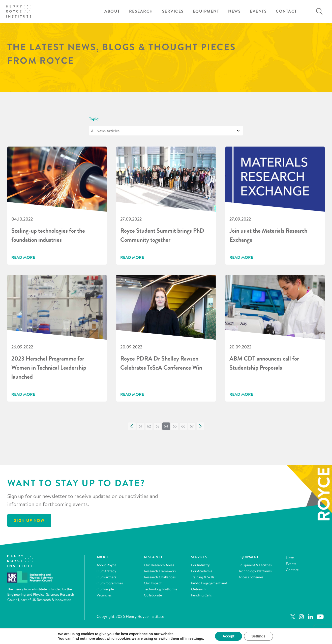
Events (258, 11)
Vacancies (104, 595)
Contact (286, 11)
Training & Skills (203, 577)
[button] (132, 426)
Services (173, 11)
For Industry (200, 565)
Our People (105, 589)
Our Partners (106, 577)
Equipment (206, 11)
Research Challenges (160, 577)
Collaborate (153, 595)
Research (141, 11)
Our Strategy (106, 571)
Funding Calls (201, 595)
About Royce (106, 565)
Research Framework (160, 571)
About (112, 11)
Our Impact (153, 583)
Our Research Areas (159, 565)
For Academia (202, 571)
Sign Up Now (29, 521)
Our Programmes (110, 583)
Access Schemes (251, 577)
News (234, 11)
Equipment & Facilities (255, 565)
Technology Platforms (161, 589)
